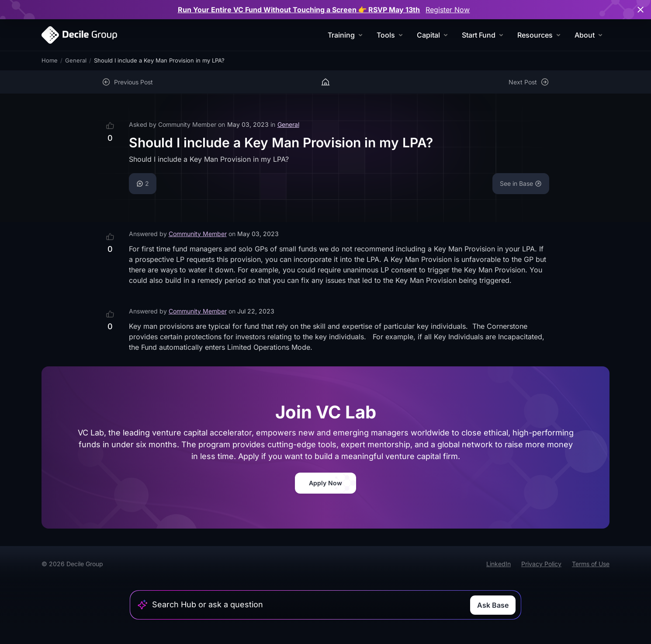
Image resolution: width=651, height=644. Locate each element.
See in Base (521, 183)
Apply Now (325, 483)
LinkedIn (499, 564)
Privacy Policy (541, 564)
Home (50, 60)
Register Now (448, 10)
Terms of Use (591, 564)
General (76, 60)
